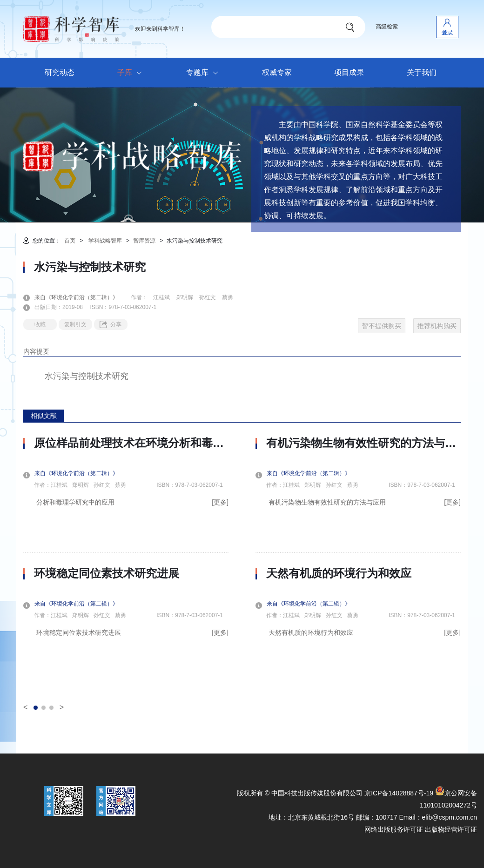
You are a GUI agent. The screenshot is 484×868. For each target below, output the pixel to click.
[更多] (220, 502)
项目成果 (349, 72)
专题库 (205, 73)
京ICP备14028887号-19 (399, 793)
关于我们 (422, 72)
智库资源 (144, 241)
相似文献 (44, 416)
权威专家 (277, 72)
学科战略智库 (105, 241)
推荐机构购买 (437, 326)
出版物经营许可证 (451, 829)
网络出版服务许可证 (394, 829)
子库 (132, 73)
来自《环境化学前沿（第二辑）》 (82, 297)
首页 (70, 241)
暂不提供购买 (382, 326)
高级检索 (387, 27)
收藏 (40, 324)
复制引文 (75, 324)
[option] (126, 560)
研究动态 (60, 72)
